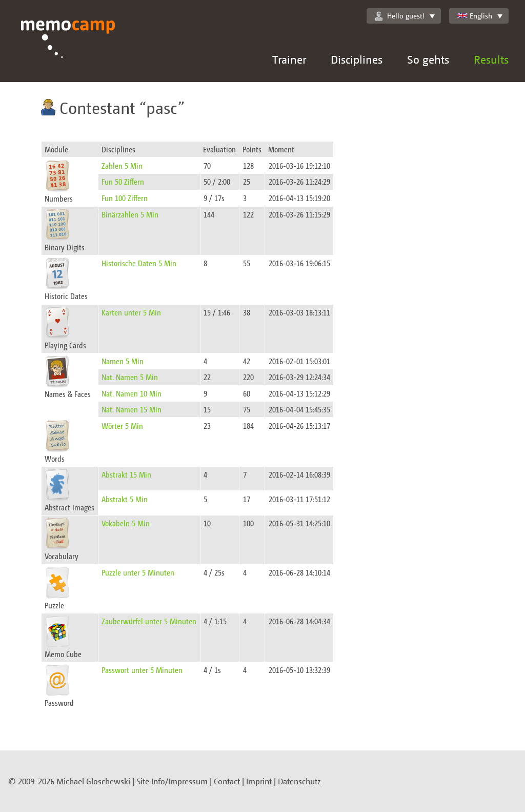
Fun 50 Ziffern (123, 181)
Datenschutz (299, 781)
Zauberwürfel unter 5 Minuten (149, 621)
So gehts (428, 59)
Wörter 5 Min (122, 425)
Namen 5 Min (123, 361)
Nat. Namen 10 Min (132, 393)
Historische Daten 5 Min (139, 263)
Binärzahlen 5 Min (130, 214)
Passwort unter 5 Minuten (142, 670)
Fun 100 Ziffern (125, 198)
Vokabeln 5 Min (126, 523)
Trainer (289, 59)
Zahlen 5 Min (122, 165)
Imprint (259, 781)
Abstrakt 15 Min (126, 474)
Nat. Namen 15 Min (132, 409)
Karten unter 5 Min (131, 312)
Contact (227, 781)
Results (491, 59)
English (475, 16)
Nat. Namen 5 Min (130, 377)
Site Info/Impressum (172, 781)
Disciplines (357, 59)
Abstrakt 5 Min (125, 499)
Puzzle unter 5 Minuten (138, 572)
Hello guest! (400, 16)
